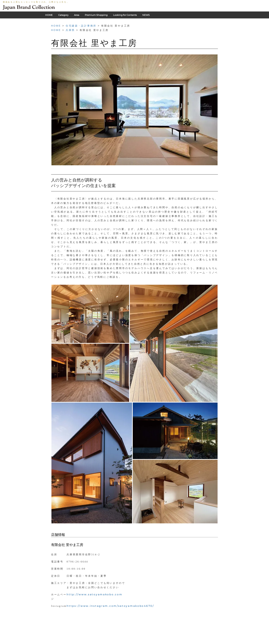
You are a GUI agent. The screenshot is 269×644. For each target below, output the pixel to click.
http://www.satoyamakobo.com (94, 594)
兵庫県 (70, 30)
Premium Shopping (96, 15)
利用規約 (131, 642)
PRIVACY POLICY (113, 642)
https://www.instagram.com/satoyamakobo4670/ (110, 606)
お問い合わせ (159, 642)
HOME (49, 15)
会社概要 (144, 642)
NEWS (146, 15)
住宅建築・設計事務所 (81, 26)
